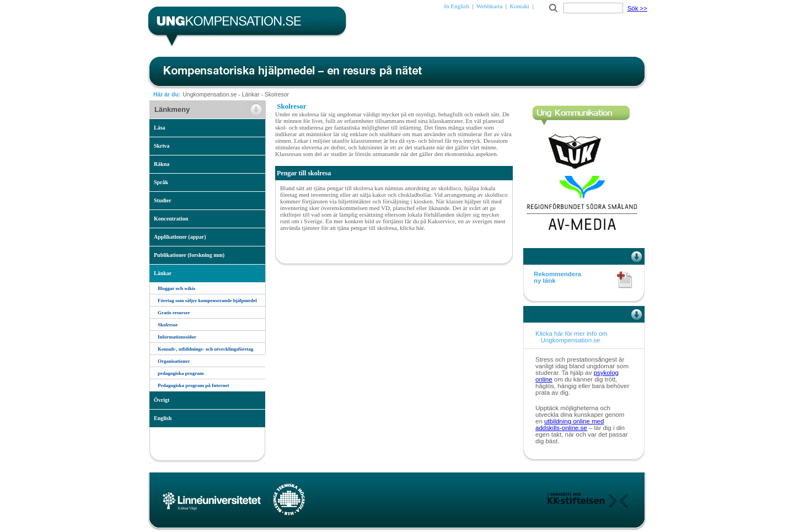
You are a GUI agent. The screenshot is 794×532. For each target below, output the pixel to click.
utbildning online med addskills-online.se (570, 424)
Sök (637, 8)
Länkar (251, 95)
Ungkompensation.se (210, 95)
